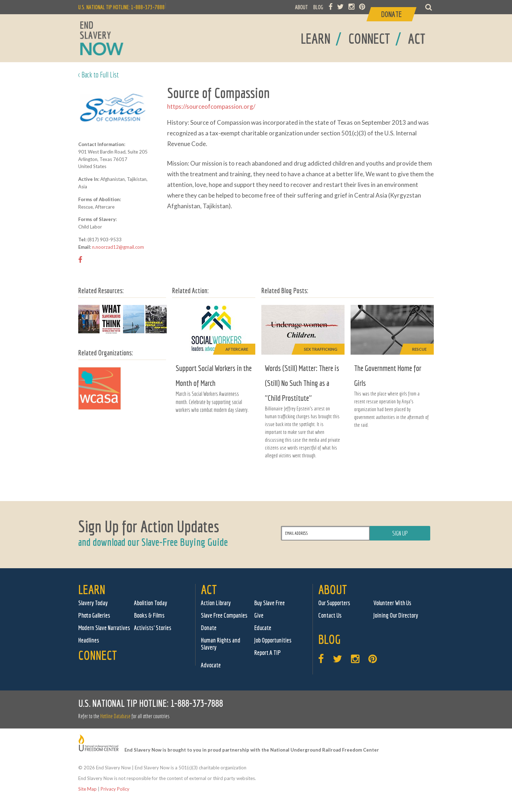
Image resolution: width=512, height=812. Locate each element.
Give (259, 615)
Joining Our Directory (396, 615)
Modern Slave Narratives (104, 628)
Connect (98, 655)
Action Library (216, 603)
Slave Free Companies (224, 615)
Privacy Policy (115, 789)
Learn (92, 589)
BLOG (318, 7)
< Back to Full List (98, 74)
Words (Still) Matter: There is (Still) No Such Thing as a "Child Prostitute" (302, 383)
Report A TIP (268, 653)
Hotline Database (115, 716)
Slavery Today (93, 603)
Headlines (89, 640)
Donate (209, 628)
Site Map (87, 789)
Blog (329, 639)
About (333, 589)
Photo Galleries (94, 615)
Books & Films (149, 615)
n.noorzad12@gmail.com (118, 247)
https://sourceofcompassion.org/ (211, 106)
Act (209, 589)
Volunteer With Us (392, 603)
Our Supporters (334, 603)
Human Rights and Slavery (221, 644)
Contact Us (330, 615)
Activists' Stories (153, 628)
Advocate (211, 665)
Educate (263, 628)
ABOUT (302, 7)
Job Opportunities (273, 640)
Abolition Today (151, 603)
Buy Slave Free (270, 603)
